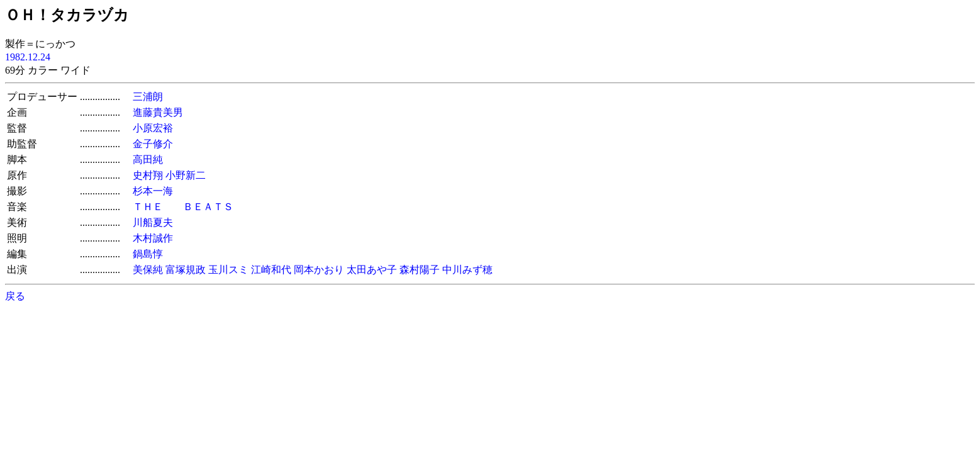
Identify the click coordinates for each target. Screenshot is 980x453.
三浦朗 (148, 97)
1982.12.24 (28, 57)
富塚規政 (186, 270)
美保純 (148, 270)
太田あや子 (372, 270)
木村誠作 (153, 238)
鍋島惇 (148, 254)
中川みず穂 (467, 270)
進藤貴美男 (158, 112)
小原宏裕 (153, 128)
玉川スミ (228, 270)
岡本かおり (319, 270)
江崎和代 (271, 270)
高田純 (148, 159)
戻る (15, 296)
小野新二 (186, 175)
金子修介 (153, 144)
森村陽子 (420, 270)
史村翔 (148, 175)
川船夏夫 (153, 222)
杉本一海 (153, 191)
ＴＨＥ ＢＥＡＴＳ (183, 207)
